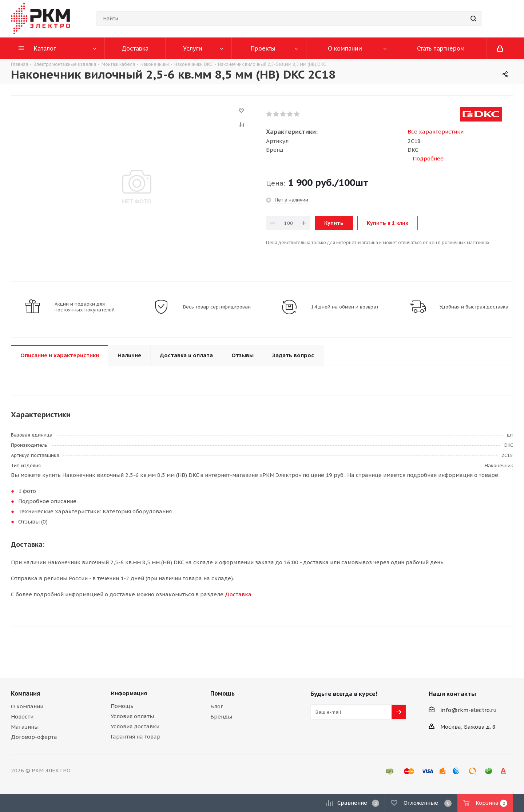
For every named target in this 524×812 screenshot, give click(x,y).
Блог (217, 706)
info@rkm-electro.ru (469, 710)
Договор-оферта (34, 737)
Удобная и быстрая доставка (474, 307)
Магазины (25, 727)
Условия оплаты (132, 716)
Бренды (221, 717)
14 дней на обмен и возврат (345, 307)
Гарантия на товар (136, 737)
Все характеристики (436, 132)
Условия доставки (135, 726)
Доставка (238, 594)
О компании (27, 706)
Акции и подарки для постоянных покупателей (85, 307)
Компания (25, 693)
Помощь (122, 706)
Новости (22, 717)
